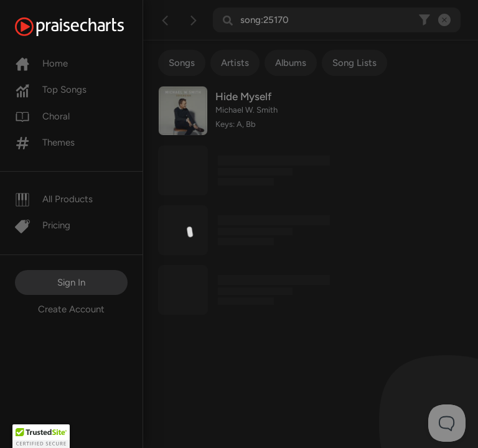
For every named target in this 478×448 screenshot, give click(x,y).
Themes (45, 142)
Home (41, 63)
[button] (41, 436)
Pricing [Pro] (43, 225)
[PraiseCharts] (85, 27)
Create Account (71, 309)
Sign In (71, 282)
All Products (54, 199)
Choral (42, 116)
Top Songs (51, 90)
